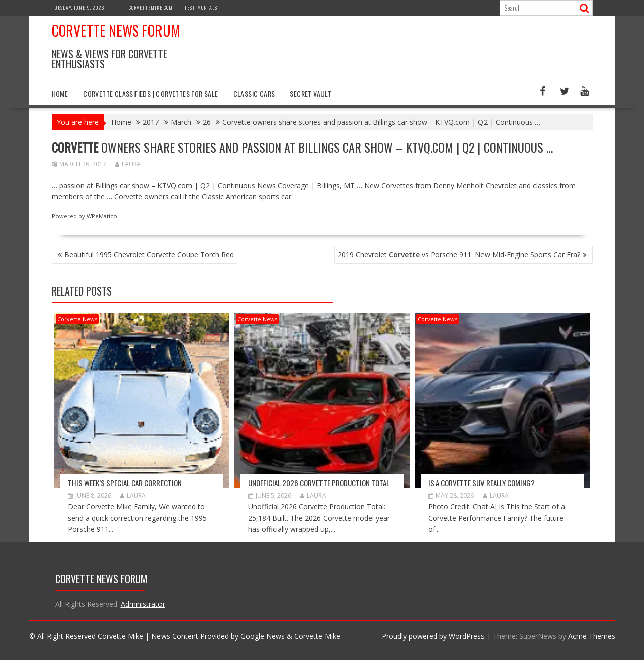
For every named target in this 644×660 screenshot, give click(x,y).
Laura (128, 164)
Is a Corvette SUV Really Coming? (481, 483)
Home (60, 93)
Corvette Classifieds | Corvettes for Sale (150, 93)
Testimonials (201, 7)
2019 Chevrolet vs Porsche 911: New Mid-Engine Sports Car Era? (459, 254)
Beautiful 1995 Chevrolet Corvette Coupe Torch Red (149, 254)
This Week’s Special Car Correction (125, 483)
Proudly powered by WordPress (433, 636)
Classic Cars (254, 93)
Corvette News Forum (116, 30)
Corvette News (77, 319)
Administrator (143, 604)
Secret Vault (310, 93)
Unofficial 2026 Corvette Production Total (319, 483)
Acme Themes (592, 636)
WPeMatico (102, 216)
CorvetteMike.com (151, 7)
